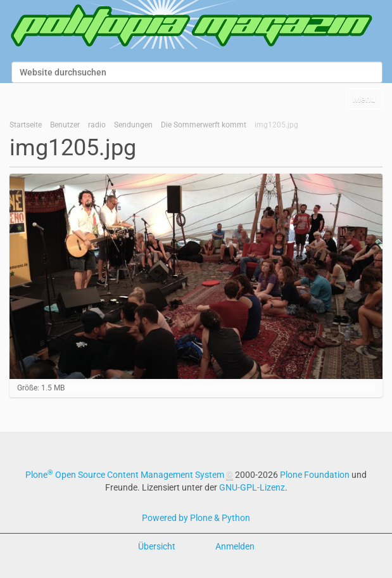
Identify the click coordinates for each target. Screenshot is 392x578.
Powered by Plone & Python (196, 518)
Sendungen (133, 125)
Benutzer (65, 125)
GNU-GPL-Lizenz (252, 487)
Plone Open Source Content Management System (125, 475)
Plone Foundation (315, 475)
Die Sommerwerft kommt (204, 125)
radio (97, 125)
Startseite (26, 125)
